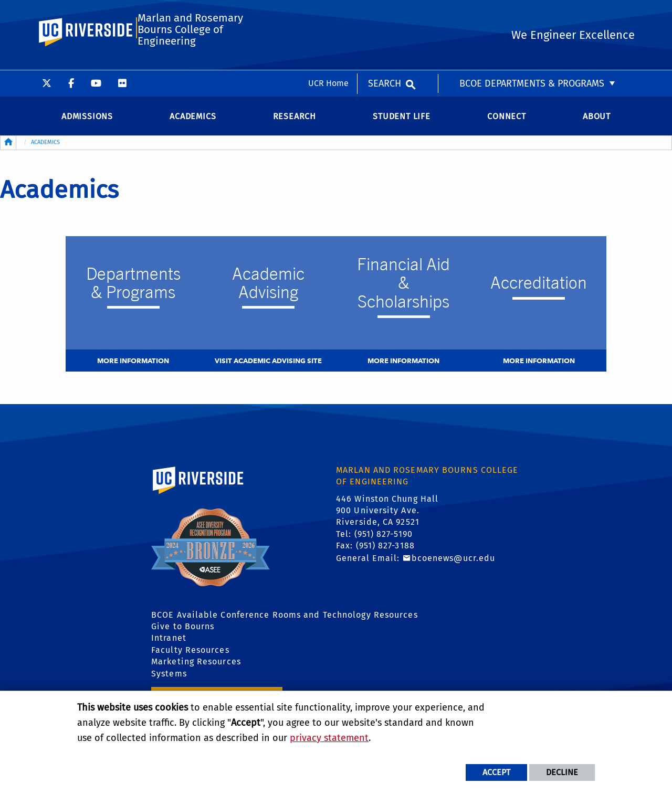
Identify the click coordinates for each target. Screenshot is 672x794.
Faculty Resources (190, 653)
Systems (169, 676)
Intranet (169, 641)
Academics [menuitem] (193, 119)
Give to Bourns (183, 629)
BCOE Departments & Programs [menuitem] (532, 13)
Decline (562, 772)
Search (385, 13)
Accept (496, 772)
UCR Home (328, 13)
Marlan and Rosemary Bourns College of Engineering (190, 58)
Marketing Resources (196, 664)
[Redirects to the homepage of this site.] (8, 145)
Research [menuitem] (295, 119)
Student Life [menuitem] (402, 119)
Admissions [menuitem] (87, 119)
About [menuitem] (597, 119)
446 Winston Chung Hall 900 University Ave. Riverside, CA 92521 (387, 513)
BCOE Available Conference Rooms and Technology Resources (285, 617)
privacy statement (329, 738)
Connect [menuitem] (507, 119)
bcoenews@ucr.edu (454, 561)
